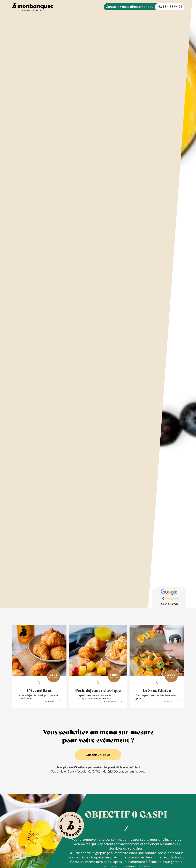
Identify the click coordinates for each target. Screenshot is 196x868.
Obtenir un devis (98, 755)
